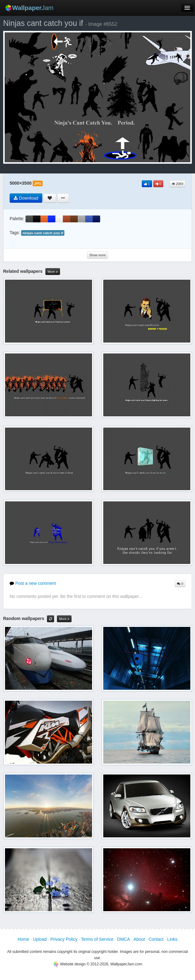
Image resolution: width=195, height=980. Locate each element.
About (139, 939)
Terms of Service (97, 939)
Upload (40, 939)
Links (172, 939)
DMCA (124, 939)
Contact (156, 939)
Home (23, 939)
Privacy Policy (64, 939)
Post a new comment (33, 583)
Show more (97, 255)
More (53, 272)
